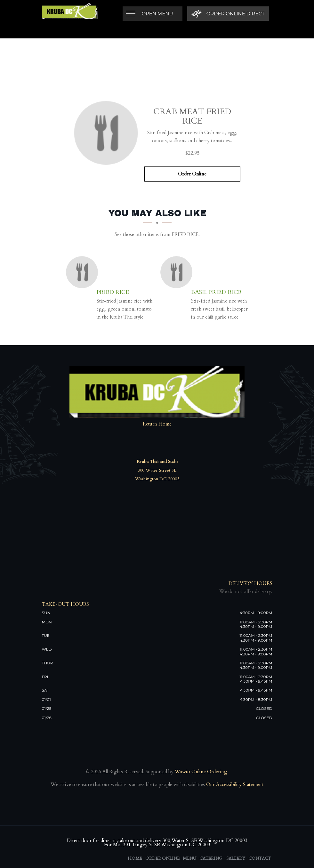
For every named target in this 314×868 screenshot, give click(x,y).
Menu (189, 858)
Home (135, 858)
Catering (211, 858)
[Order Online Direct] (228, 14)
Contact (260, 858)
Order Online (192, 174)
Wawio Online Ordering (201, 772)
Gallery (235, 858)
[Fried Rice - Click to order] (84, 272)
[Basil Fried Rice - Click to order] (178, 272)
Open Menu (157, 14)
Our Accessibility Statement (234, 784)
